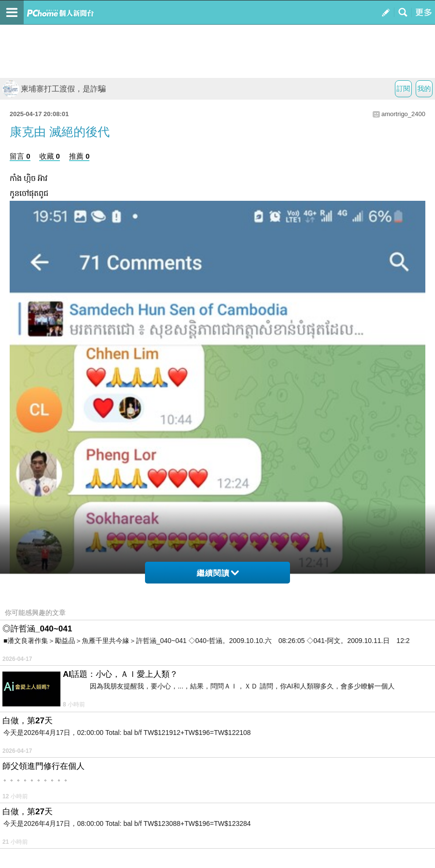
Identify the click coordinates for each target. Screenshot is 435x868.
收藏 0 (50, 156)
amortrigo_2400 (403, 114)
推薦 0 (80, 156)
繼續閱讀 (218, 573)
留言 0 (20, 156)
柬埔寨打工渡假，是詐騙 (54, 89)
